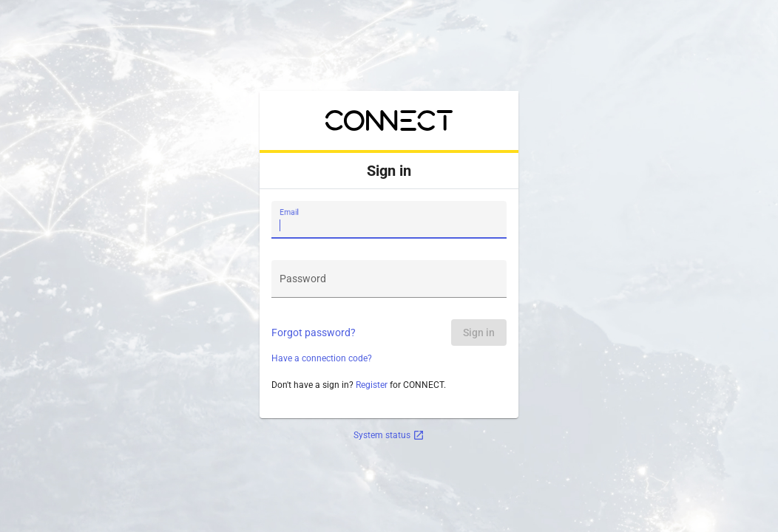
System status (389, 435)
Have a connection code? (322, 358)
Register (372, 385)
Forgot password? (314, 332)
